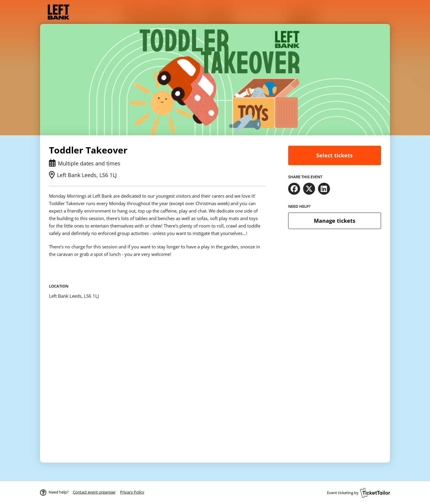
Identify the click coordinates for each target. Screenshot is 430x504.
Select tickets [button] (334, 155)
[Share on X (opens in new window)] (309, 189)
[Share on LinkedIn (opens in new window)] (324, 189)
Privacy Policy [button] (132, 492)
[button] (94, 492)
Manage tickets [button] (335, 221)
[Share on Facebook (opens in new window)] (294, 189)
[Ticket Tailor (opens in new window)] (375, 493)
